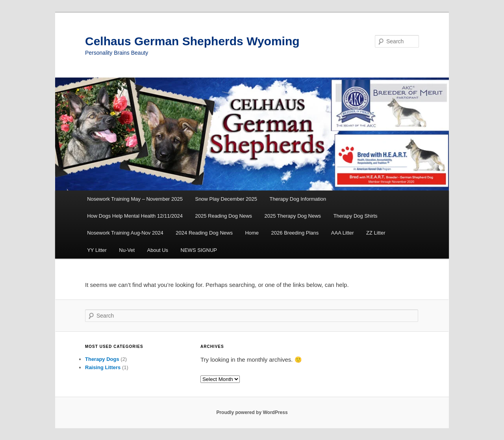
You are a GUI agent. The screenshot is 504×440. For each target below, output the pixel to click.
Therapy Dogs (102, 359)
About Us (158, 250)
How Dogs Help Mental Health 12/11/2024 (135, 216)
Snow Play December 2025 (226, 199)
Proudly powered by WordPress (252, 412)
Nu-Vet (127, 250)
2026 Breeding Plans (295, 233)
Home (252, 233)
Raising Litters (103, 367)
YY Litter (97, 250)
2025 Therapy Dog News (293, 216)
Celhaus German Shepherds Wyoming (192, 41)
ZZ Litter (376, 233)
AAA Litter (343, 233)
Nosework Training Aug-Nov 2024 (125, 233)
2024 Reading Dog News (204, 233)
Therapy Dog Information (298, 199)
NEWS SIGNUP (199, 250)
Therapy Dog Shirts (356, 216)
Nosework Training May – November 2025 (135, 199)
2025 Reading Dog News (224, 216)
